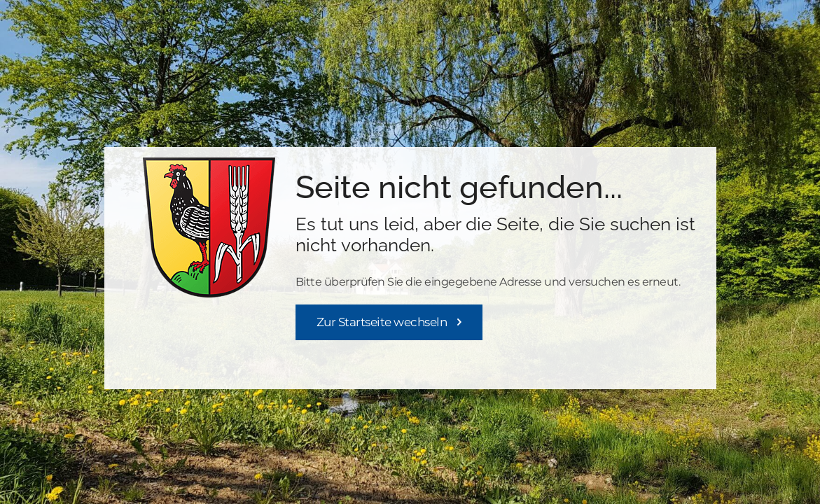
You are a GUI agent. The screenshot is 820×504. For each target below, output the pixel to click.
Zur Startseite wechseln (382, 322)
